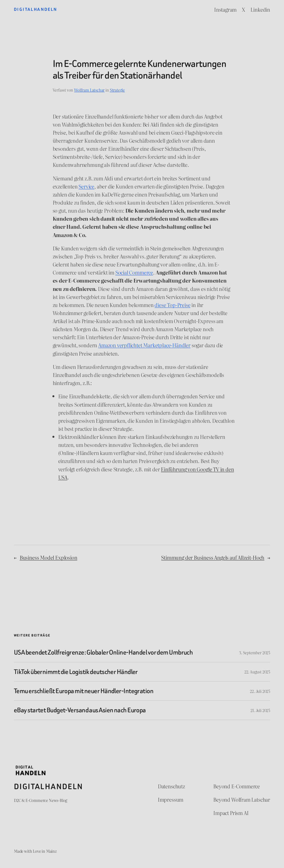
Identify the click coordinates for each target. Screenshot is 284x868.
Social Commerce (134, 272)
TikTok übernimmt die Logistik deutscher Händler (76, 672)
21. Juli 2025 (260, 710)
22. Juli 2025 (260, 691)
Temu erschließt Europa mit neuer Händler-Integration (84, 691)
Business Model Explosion (49, 558)
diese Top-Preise (172, 305)
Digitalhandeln (36, 9)
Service (86, 186)
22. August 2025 (257, 672)
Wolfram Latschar (89, 90)
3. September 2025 (255, 652)
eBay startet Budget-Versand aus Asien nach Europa (80, 710)
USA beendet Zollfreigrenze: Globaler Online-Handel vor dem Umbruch (103, 652)
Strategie (117, 90)
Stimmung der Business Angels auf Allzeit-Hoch (213, 558)
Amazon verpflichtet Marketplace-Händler (144, 345)
